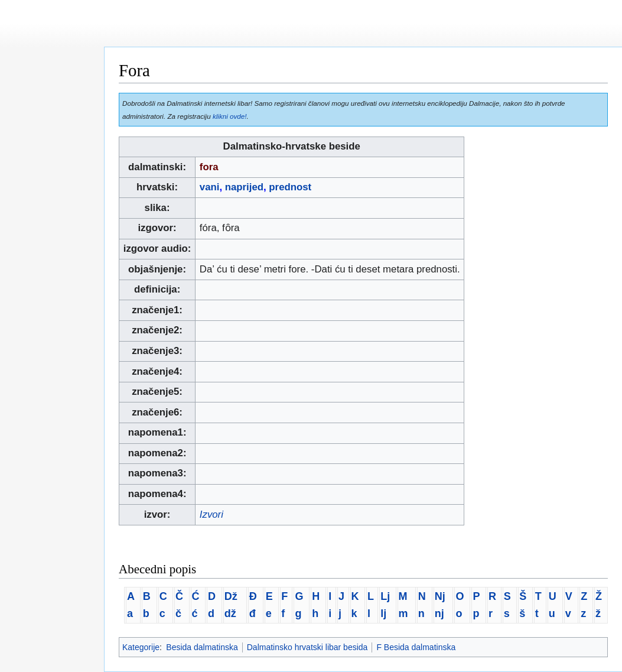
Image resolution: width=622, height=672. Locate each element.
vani (210, 187)
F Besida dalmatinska (416, 647)
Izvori (211, 514)
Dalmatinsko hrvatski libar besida (307, 647)
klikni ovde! (230, 116)
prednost (290, 187)
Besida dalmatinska (202, 647)
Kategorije (141, 647)
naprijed (244, 187)
